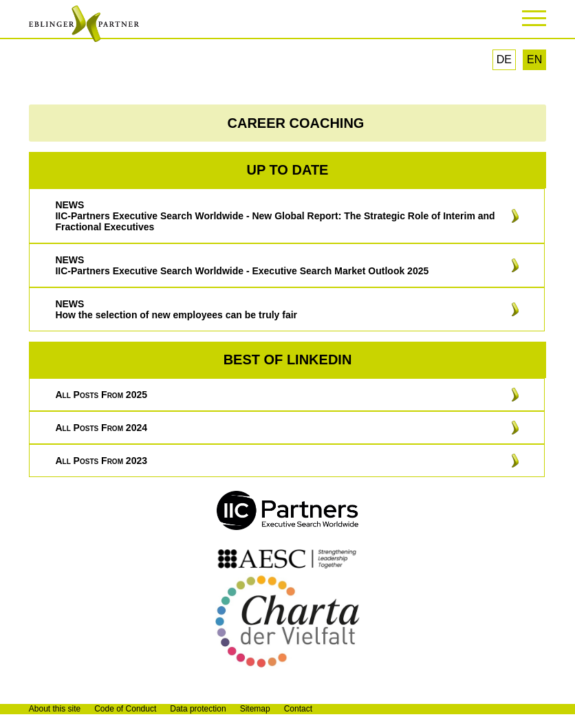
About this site (55, 709)
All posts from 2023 (101, 461)
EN (534, 59)
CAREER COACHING (296, 123)
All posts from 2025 (101, 395)
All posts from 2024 (101, 428)
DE (504, 59)
